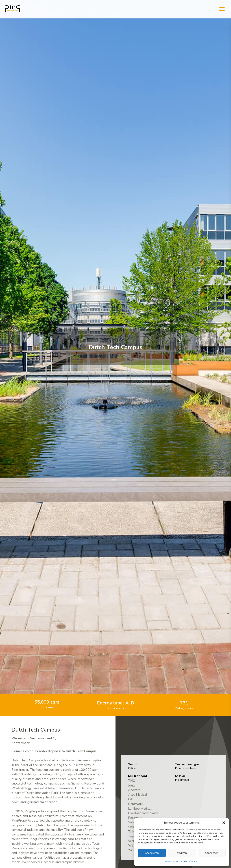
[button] (224, 823)
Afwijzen (182, 853)
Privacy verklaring (189, 861)
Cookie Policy (171, 861)
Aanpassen (212, 853)
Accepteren (152, 853)
